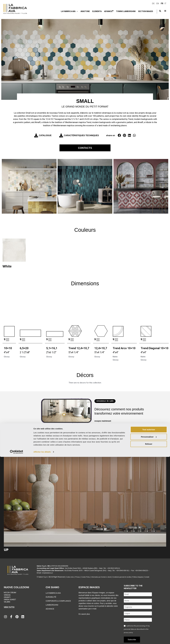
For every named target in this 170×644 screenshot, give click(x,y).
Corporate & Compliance (58, 600)
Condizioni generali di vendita (130, 576)
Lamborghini (52, 604)
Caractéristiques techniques (81, 135)
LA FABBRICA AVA (69, 11)
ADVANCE (109, 11)
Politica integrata (148, 576)
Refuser (149, 631)
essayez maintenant (104, 420)
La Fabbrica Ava (53, 592)
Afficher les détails (42, 639)
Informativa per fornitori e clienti (107, 576)
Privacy (79, 576)
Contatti (159, 576)
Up (6, 549)
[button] (119, 135)
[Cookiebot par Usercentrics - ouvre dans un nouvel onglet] (17, 639)
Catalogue (45, 135)
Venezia (7, 594)
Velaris (7, 601)
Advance (50, 608)
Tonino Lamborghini (126, 11)
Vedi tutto (9, 606)
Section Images (146, 11)
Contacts (85, 147)
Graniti (7, 596)
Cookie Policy (88, 576)
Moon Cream (10, 591)
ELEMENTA (97, 11)
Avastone (85, 11)
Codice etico (71, 576)
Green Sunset (10, 598)
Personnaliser (149, 624)
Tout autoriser (149, 617)
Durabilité (51, 596)
